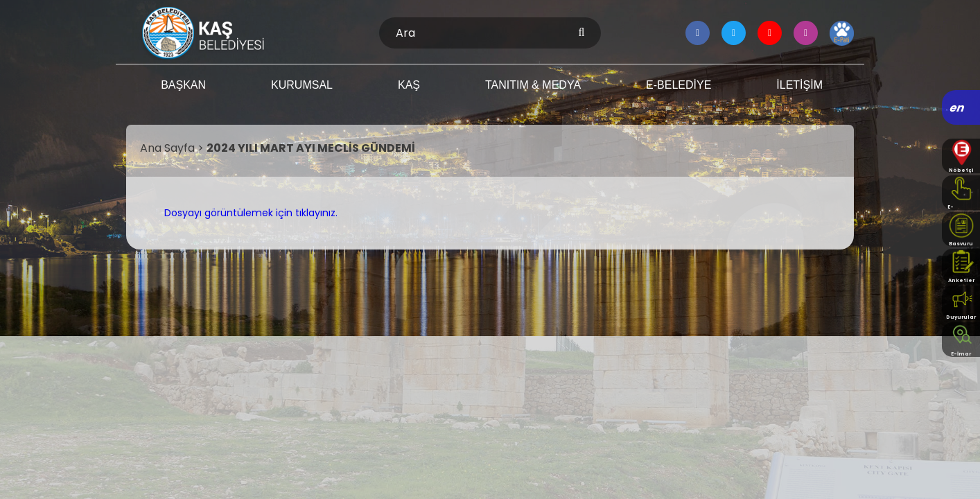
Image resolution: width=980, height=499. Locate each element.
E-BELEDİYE (679, 85)
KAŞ (409, 85)
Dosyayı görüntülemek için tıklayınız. (251, 213)
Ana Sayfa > (173, 148)
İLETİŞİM (799, 85)
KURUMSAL (302, 85)
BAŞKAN (183, 85)
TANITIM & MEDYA (533, 85)
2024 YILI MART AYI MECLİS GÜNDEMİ (311, 148)
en (957, 108)
